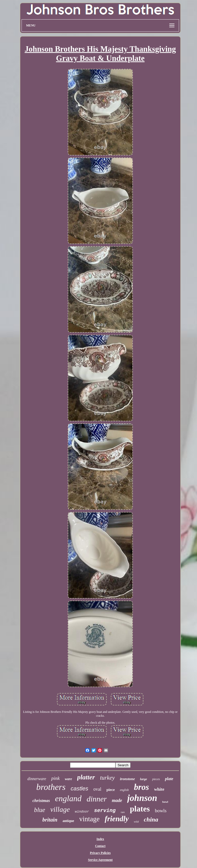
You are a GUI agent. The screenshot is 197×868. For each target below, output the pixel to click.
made (117, 800)
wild (136, 822)
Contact (100, 846)
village (60, 809)
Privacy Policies (100, 853)
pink (56, 778)
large (144, 779)
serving (105, 811)
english (124, 790)
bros (141, 787)
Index (100, 839)
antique (68, 821)
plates (140, 809)
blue (40, 810)
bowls (161, 811)
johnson (142, 798)
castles (79, 788)
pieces (156, 779)
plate (169, 779)
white (159, 789)
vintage (89, 819)
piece (111, 790)
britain (50, 820)
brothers (51, 787)
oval (97, 789)
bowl (165, 802)
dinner (97, 799)
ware (68, 779)
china (151, 819)
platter (86, 777)
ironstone (127, 779)
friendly (117, 819)
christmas (41, 801)
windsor (82, 812)
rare (123, 812)
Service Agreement (100, 860)
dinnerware (37, 779)
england (68, 798)
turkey (107, 778)
